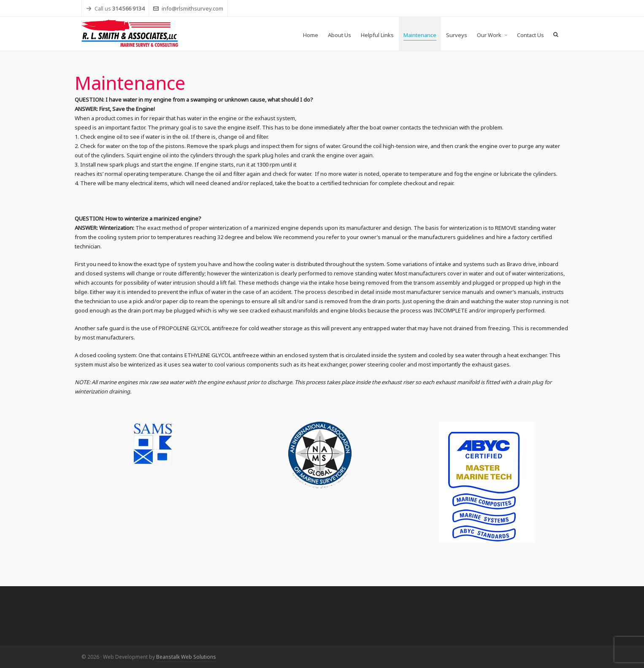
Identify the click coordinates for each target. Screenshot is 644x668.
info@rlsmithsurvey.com (188, 8)
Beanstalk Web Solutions (186, 657)
